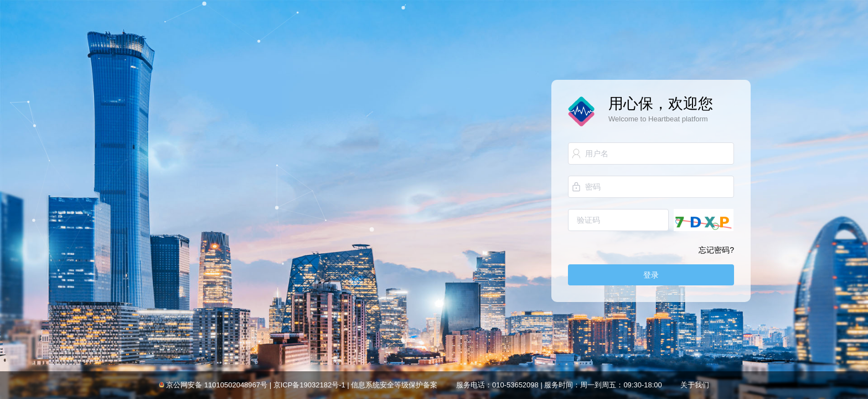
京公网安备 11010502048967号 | (219, 385)
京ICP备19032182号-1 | (312, 385)
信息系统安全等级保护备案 (394, 385)
